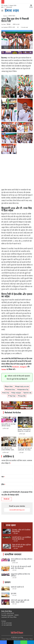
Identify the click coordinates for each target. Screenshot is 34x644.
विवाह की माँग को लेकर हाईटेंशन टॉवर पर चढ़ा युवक (22, 546)
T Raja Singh (12, 396)
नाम (3, 477)
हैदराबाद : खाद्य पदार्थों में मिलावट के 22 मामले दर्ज (24, 430)
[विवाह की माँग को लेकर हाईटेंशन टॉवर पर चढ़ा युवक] (7, 546)
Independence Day (23, 390)
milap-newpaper (17, 393)
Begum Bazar (9, 386)
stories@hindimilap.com (17, 510)
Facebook (16, 367)
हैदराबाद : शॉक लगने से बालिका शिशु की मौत (21, 531)
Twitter (4, 369)
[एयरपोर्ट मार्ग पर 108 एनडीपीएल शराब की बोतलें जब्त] (7, 537)
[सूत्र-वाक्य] (5, 595)
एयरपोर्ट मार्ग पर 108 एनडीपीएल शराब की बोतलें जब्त (21, 538)
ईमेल (3, 484)
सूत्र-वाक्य (14, 593)
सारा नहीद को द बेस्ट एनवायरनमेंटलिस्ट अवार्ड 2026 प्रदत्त (8, 449)
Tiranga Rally (22, 396)
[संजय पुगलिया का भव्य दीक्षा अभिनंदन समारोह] (9, 420)
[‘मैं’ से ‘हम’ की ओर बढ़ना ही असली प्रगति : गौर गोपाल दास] (25, 442)
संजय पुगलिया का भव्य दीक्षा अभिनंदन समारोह (8, 425)
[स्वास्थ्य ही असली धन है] (5, 588)
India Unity (6, 393)
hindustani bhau (10, 390)
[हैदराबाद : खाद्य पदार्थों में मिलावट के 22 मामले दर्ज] (25, 422)
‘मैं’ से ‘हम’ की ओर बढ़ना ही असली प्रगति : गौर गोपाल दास (25, 449)
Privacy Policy (25, 639)
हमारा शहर (12, 16)
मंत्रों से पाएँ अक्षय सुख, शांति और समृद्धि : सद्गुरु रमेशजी (20, 601)
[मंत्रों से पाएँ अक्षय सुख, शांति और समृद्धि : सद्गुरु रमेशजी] (5, 602)
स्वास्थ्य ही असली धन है (17, 587)
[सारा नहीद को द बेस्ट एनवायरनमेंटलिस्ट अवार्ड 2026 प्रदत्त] (9, 441)
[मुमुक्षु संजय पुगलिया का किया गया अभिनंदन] (5, 574)
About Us (9, 639)
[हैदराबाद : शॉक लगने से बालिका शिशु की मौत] (7, 531)
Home (4, 16)
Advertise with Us (16, 639)
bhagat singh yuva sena (22, 386)
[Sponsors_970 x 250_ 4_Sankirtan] (17, 405)
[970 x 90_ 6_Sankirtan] (17, 53)
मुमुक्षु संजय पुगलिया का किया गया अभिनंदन (20, 575)
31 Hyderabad (8, 7)
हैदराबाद (9, 24)
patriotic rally (28, 393)
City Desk (4, 24)
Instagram (23, 367)
